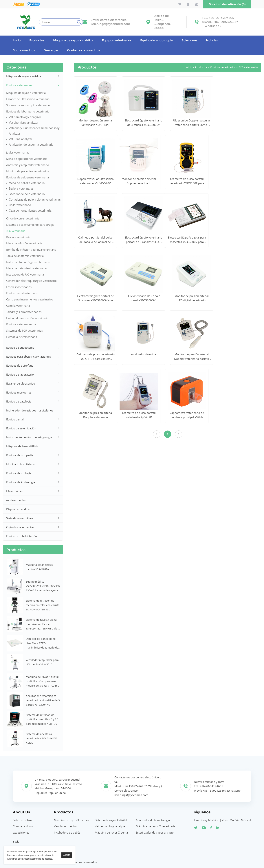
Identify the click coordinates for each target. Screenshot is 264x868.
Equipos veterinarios (117, 40)
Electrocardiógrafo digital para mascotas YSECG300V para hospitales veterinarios (187, 240)
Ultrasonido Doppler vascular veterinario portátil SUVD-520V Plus (192, 123)
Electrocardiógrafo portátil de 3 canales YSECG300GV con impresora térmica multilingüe (95, 298)
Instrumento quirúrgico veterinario (28, 262)
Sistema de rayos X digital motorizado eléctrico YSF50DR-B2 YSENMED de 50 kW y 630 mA (43, 624)
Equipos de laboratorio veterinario (28, 111)
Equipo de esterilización (21, 428)
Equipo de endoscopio (157, 40)
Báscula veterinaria (18, 237)
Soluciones (189, 40)
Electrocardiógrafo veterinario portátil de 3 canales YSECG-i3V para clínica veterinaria (143, 240)
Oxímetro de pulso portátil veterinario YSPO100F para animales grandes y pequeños (187, 181)
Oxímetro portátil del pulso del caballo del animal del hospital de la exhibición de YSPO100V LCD (96, 240)
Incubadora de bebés (67, 832)
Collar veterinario (20, 205)
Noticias (212, 40)
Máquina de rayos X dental (112, 832)
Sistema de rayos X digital (111, 820)
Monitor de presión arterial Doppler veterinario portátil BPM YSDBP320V (191, 357)
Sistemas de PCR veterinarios (24, 330)
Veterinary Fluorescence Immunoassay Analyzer (34, 131)
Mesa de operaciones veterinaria (27, 159)
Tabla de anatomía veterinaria (25, 256)
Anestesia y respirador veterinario (28, 165)
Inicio (17, 40)
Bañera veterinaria (21, 189)
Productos (37, 40)
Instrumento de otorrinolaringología (29, 437)
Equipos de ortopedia (20, 455)
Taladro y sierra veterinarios (24, 312)
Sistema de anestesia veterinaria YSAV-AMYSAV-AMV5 (42, 738)
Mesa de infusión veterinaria (24, 243)
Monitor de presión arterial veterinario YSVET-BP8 (96, 123)
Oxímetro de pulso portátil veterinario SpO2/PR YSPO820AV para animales (139, 415)
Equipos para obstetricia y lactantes (29, 357)
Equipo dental (15, 419)
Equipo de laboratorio (20, 374)
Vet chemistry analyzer (24, 123)
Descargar (51, 50)
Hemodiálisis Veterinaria (22, 337)
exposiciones (21, 832)
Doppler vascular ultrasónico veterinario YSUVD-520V (96, 181)
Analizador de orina (143, 354)
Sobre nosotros (24, 50)
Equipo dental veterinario (22, 293)
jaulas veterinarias (18, 152)
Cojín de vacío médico (20, 527)
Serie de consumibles (20, 518)
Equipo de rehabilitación (22, 536)
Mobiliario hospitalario (21, 464)
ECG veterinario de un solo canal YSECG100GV (143, 298)
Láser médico (15, 491)
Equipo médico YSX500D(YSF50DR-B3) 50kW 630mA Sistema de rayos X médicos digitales (43, 586)
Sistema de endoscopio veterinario (28, 105)
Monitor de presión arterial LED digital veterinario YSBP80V (192, 298)
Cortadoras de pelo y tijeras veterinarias (35, 200)
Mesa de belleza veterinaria (27, 183)
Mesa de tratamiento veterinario (27, 268)
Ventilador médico (65, 826)
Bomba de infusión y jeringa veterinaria (31, 250)
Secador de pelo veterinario (27, 194)
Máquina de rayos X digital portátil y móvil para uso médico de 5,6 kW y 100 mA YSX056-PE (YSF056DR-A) (43, 682)
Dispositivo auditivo (19, 509)
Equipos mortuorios (19, 392)
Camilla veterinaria (18, 306)
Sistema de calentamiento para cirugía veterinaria (30, 225)
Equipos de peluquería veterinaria (27, 177)
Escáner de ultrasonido (21, 383)
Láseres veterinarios (19, 287)
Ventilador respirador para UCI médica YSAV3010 (42, 662)
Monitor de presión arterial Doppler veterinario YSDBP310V (139, 181)
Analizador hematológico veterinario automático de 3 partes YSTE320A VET (43, 700)
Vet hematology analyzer (25, 117)
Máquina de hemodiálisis (22, 446)
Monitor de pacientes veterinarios (27, 171)
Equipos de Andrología (21, 482)
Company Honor (23, 826)
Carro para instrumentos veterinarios (30, 299)
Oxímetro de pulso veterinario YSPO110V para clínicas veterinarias (96, 357)
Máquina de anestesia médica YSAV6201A (40, 567)
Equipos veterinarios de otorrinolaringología (21, 325)
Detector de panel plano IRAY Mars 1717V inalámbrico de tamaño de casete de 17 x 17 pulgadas (42, 643)
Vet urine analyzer (21, 139)
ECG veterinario (16, 231)
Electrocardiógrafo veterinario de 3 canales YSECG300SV (143, 123)
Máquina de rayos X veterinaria (26, 93)
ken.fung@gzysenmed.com (110, 24)
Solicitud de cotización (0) (227, 4)
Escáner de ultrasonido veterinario (28, 99)
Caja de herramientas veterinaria (30, 211)
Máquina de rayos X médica (73, 40)
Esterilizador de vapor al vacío (155, 832)
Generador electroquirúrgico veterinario (31, 281)
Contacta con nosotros (84, 50)
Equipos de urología (19, 473)
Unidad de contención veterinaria (27, 318)
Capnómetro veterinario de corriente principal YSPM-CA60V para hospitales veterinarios (187, 415)
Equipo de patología (19, 401)
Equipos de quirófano (20, 365)
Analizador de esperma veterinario (31, 145)
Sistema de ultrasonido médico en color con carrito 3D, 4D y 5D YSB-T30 (43, 605)
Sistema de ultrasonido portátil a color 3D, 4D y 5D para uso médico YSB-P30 (42, 719)
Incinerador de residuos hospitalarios (30, 410)
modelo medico (16, 500)
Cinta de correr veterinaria (23, 218)
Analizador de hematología (153, 820)
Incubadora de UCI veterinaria (25, 274)
